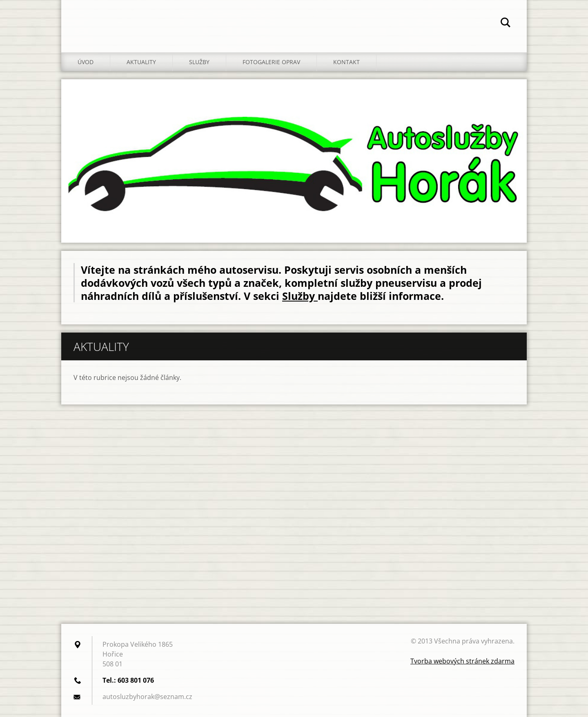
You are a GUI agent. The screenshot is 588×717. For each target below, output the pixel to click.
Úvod (86, 62)
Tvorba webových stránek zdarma (462, 661)
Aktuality (141, 62)
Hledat (506, 24)
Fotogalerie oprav (271, 62)
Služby (199, 62)
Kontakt (346, 62)
